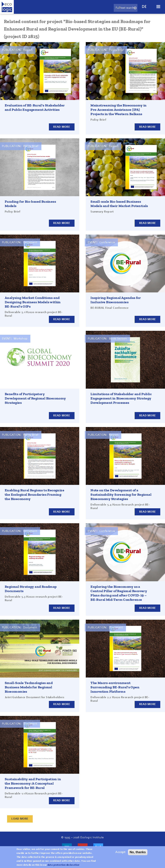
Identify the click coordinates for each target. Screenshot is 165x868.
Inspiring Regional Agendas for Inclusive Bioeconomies (116, 300)
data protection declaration (63, 865)
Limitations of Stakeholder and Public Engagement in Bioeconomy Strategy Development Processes (121, 398)
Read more (62, 127)
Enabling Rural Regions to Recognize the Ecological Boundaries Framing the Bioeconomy (34, 495)
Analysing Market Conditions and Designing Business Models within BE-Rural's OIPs (33, 302)
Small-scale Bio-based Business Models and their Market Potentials (119, 204)
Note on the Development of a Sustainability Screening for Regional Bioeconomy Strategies (121, 495)
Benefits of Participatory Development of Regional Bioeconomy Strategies (35, 398)
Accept (120, 852)
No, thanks (138, 852)
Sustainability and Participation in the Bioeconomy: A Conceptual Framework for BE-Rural (33, 783)
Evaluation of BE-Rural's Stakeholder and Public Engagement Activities (35, 107)
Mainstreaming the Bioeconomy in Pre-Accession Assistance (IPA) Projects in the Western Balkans (118, 110)
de (144, 7)
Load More (20, 819)
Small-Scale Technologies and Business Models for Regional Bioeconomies (29, 687)
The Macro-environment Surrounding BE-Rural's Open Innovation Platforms (115, 687)
